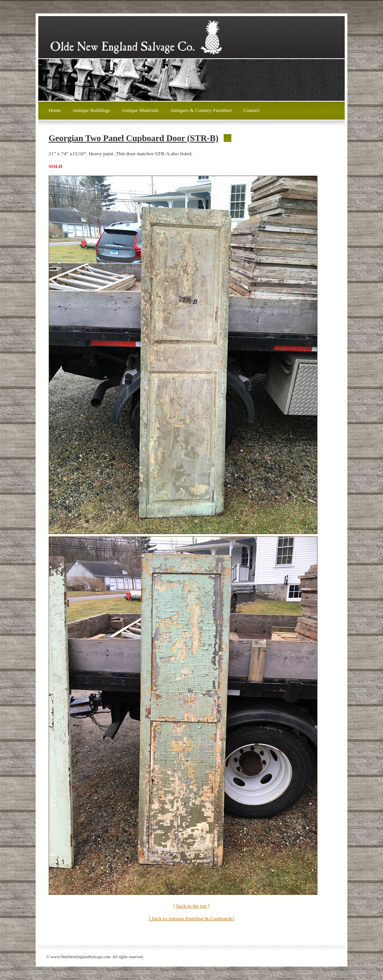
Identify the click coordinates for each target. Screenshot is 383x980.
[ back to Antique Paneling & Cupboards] (191, 918)
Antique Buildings (91, 110)
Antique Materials (140, 110)
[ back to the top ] (191, 906)
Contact (251, 110)
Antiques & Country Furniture (201, 110)
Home (55, 110)
